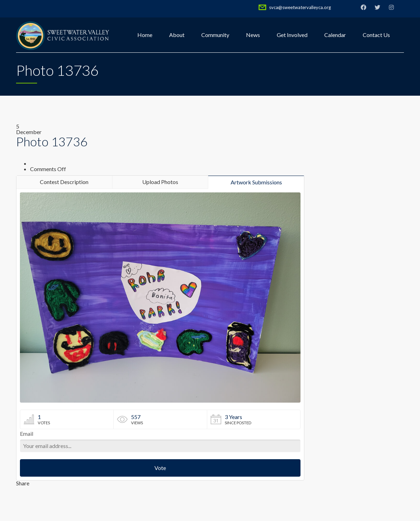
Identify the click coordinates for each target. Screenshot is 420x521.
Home (145, 35)
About (177, 35)
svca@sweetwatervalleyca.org (300, 7)
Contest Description (64, 182)
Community (215, 35)
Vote (160, 468)
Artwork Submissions (256, 182)
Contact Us (376, 35)
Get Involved (292, 35)
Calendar (335, 35)
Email (27, 434)
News (253, 35)
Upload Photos (160, 182)
